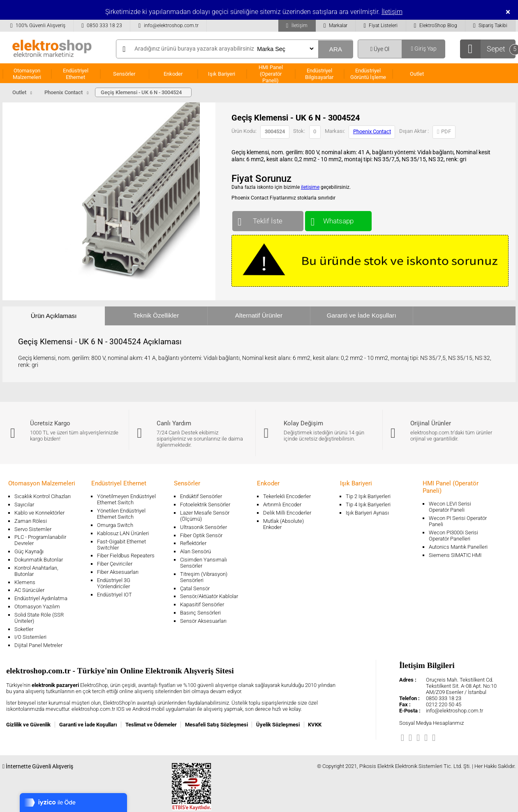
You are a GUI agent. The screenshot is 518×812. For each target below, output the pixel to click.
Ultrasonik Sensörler (203, 527)
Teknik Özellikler (156, 315)
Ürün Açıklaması (54, 316)
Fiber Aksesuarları (118, 572)
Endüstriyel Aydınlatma (41, 598)
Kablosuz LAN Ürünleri (123, 533)
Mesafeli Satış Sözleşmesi (216, 725)
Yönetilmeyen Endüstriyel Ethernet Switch (126, 499)
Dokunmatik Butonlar (39, 560)
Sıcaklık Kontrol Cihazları (43, 496)
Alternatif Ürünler (259, 315)
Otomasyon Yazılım (37, 607)
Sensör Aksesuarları (203, 621)
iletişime (310, 187)
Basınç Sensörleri (200, 613)
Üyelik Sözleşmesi (278, 725)
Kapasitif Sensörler (202, 604)
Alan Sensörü (195, 551)
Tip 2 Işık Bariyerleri (368, 496)
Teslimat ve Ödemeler (151, 725)
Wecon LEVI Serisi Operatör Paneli (450, 507)
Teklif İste (268, 219)
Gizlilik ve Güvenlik (28, 725)
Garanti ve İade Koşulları (362, 315)
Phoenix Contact (372, 131)
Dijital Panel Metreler (38, 645)
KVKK (315, 725)
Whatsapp (338, 219)
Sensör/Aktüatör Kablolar (209, 596)
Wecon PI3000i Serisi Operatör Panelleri (453, 536)
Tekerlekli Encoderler (287, 496)
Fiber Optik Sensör (201, 535)
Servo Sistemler (33, 529)
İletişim (392, 12)
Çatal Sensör (195, 588)
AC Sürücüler (29, 590)
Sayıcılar (24, 505)
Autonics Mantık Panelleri (458, 547)
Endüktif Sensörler (201, 496)
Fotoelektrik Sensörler (205, 505)
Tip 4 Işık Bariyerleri (368, 505)
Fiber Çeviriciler (115, 564)
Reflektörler (193, 543)
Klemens (25, 582)
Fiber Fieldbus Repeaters (126, 556)
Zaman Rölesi (31, 521)
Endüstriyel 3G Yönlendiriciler (114, 583)
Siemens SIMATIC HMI (455, 555)
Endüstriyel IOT (114, 595)
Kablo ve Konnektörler (39, 513)
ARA (335, 49)
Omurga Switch (115, 525)
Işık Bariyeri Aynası (367, 513)
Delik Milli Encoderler (287, 513)
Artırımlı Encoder (282, 505)
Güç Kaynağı (29, 551)
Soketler (24, 629)
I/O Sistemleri (30, 637)
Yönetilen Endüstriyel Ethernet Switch (121, 514)
